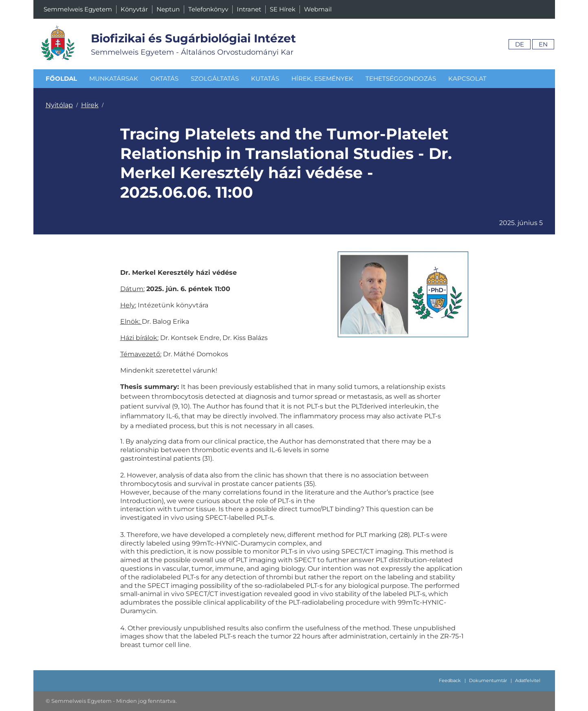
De (520, 44)
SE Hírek (283, 9)
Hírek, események (322, 78)
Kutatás (265, 78)
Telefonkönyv (208, 9)
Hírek (90, 105)
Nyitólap (59, 105)
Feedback (450, 680)
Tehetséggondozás (401, 78)
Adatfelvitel (528, 680)
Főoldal (61, 78)
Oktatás (164, 78)
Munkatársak (114, 78)
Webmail (318, 9)
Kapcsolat (467, 78)
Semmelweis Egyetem (78, 9)
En (543, 44)
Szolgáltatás (215, 78)
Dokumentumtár (488, 680)
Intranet (249, 9)
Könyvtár (134, 9)
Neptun (168, 9)
